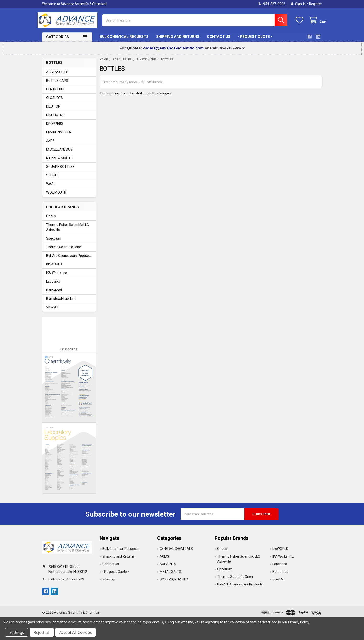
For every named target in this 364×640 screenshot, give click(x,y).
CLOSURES (54, 101)
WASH (51, 187)
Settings (17, 632)
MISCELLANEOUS (59, 153)
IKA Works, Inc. (57, 276)
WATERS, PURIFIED (174, 583)
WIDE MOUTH (56, 196)
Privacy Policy (299, 622)
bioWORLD (54, 268)
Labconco (53, 285)
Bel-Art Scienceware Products (69, 259)
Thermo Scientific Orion (64, 251)
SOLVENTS (168, 567)
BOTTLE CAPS (57, 84)
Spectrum (54, 242)
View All (52, 311)
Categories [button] (57, 40)
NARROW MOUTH (59, 161)
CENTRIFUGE (56, 93)
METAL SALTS (170, 575)
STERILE (52, 179)
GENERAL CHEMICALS (176, 552)
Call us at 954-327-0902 (66, 583)
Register (315, 4)
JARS (50, 144)
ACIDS (164, 560)
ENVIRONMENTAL (59, 136)
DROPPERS (55, 127)
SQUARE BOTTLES (60, 170)
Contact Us (219, 40)
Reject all (42, 632)
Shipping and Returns (178, 40)
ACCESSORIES (57, 75)
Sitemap (109, 583)
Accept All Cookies (76, 632)
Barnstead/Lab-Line (61, 302)
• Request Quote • (255, 40)
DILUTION (53, 110)
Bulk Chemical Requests (124, 40)
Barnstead (54, 294)
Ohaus (51, 220)
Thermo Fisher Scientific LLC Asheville (68, 231)
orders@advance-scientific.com (174, 52)
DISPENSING (55, 118)
